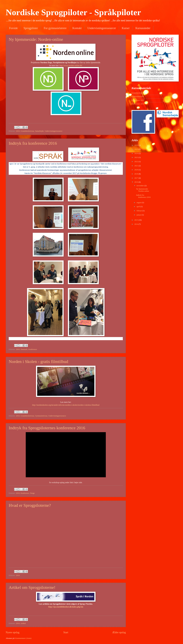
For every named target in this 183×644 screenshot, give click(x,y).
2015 (136, 220)
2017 (136, 178)
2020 (136, 170)
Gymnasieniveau (41, 416)
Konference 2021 (138, 100)
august (139, 203)
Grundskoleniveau (27, 131)
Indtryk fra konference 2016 (33, 143)
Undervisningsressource (53, 131)
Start (66, 632)
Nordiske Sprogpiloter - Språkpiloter (73, 12)
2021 (136, 166)
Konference (33, 349)
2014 (136, 224)
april (138, 207)
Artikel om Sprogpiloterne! (32, 587)
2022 (136, 162)
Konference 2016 (138, 104)
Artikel (23, 623)
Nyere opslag (13, 632)
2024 (136, 153)
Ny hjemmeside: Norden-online (36, 39)
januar (139, 215)
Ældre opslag (119, 632)
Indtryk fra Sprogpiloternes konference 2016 (47, 428)
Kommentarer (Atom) (23, 638)
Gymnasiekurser (138, 97)
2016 (18, 131)
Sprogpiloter (31, 28)
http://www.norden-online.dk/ (71, 66)
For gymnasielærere (55, 28)
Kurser (126, 28)
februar (139, 211)
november (140, 186)
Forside (13, 28)
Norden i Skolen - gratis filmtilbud (38, 361)
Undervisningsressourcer (102, 28)
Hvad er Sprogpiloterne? (30, 505)
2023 (136, 157)
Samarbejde (39, 131)
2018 (136, 174)
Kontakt (77, 28)
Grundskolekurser (138, 93)
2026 (136, 145)
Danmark (24, 349)
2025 (136, 149)
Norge (32, 493)
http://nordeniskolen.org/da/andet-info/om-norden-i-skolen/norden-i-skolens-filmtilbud (66, 405)
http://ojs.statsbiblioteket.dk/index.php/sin (66, 607)
